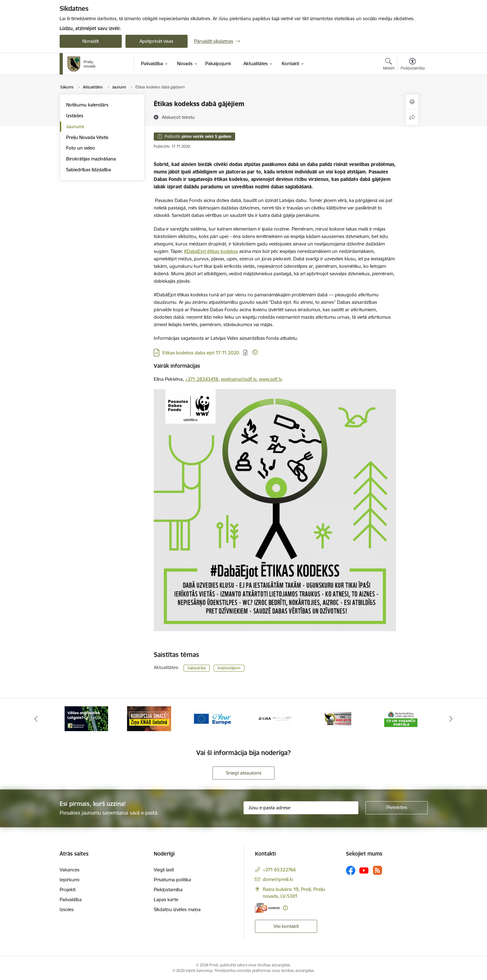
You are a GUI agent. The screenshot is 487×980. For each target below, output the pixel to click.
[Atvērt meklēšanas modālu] (389, 65)
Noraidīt (91, 41)
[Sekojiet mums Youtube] (364, 870)
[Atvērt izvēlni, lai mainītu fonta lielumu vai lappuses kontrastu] (413, 65)
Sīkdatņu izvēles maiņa (177, 909)
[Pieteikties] (397, 808)
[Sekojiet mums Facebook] (351, 870)
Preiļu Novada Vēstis (87, 137)
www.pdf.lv (271, 379)
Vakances (70, 870)
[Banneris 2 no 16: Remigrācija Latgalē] (149, 718)
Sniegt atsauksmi (243, 773)
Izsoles (67, 909)
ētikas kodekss (223, 251)
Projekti (68, 890)
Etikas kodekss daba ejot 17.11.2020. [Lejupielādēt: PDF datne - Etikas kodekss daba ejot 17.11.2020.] (201, 353)
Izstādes (75, 116)
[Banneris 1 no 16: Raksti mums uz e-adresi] (86, 718)
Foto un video (81, 148)
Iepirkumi (69, 880)
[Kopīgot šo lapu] (412, 117)
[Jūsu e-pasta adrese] (301, 808)
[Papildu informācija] (255, 352)
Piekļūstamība (168, 890)
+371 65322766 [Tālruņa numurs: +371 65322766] (279, 870)
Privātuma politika (172, 880)
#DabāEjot (196, 251)
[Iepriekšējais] (36, 719)
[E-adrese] (267, 908)
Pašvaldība (71, 899)
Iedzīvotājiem (229, 668)
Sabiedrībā (197, 668)
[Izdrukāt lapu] (412, 102)
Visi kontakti (286, 926)
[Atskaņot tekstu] (178, 117)
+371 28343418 (202, 379)
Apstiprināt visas (156, 41)
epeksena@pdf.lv (239, 379)
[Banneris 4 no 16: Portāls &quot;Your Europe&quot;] (275, 718)
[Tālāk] (451, 719)
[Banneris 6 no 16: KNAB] (401, 718)
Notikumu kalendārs (87, 105)
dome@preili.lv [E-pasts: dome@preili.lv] (278, 879)
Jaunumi (75, 126)
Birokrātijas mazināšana (91, 159)
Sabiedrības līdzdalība (89, 170)
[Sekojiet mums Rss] (377, 870)
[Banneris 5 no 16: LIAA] (338, 718)
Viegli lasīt (164, 870)
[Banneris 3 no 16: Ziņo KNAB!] (212, 718)
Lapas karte (166, 899)
